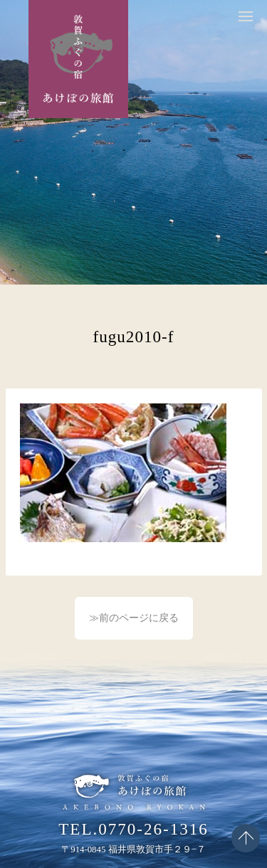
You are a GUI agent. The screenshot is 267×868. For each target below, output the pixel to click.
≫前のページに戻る (134, 618)
